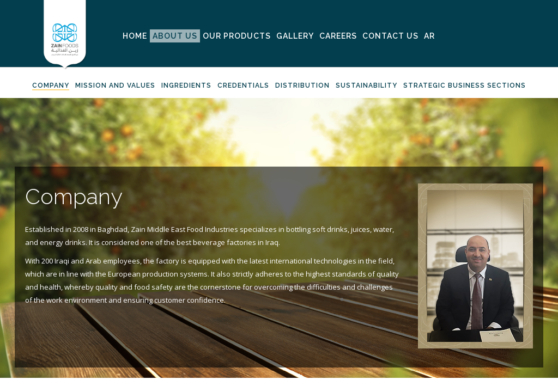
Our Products (237, 36)
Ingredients (186, 85)
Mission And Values (115, 85)
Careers (338, 36)
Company (51, 85)
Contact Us (390, 36)
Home (135, 36)
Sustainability (366, 85)
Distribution (302, 85)
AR (429, 36)
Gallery (295, 36)
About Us (175, 36)
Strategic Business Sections (465, 85)
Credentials (243, 85)
